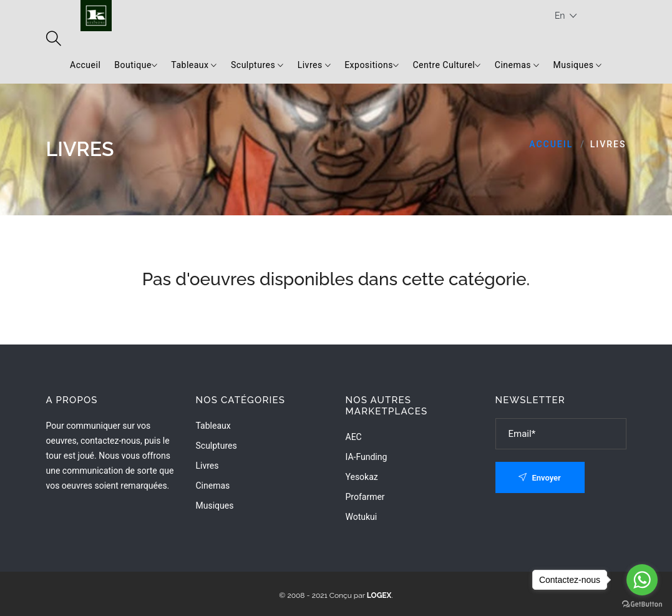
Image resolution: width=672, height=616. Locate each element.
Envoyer (540, 478)
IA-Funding (367, 457)
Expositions (372, 65)
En (566, 16)
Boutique (136, 65)
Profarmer (365, 497)
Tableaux (194, 65)
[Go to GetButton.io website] (642, 604)
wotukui (362, 517)
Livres (314, 65)
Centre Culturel (446, 65)
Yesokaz (362, 477)
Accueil (85, 65)
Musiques (578, 65)
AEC (354, 437)
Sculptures (257, 65)
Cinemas (517, 65)
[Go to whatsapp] (642, 580)
